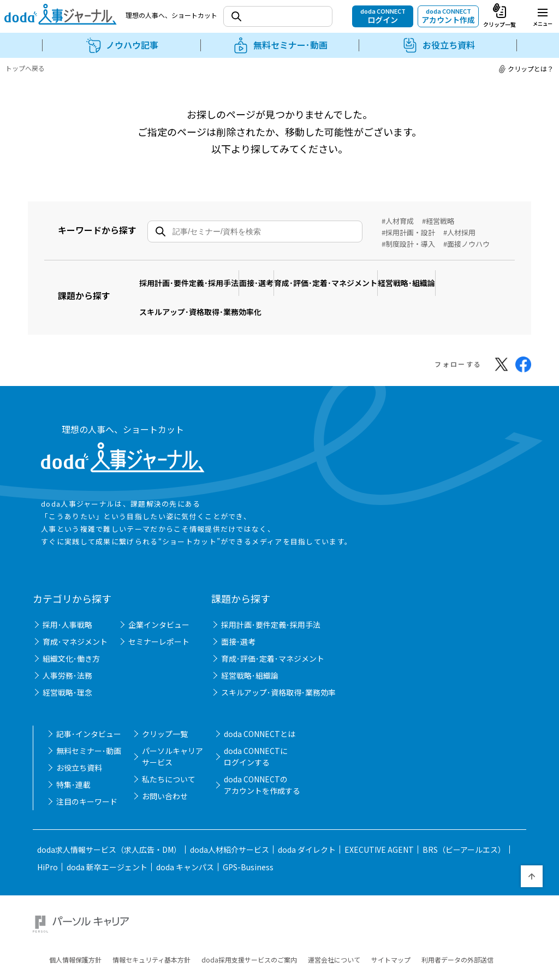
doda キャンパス (185, 843)
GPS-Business (248, 843)
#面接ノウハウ (466, 244)
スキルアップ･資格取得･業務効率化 (208, 293)
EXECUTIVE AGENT (379, 825)
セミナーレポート (159, 617)
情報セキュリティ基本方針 (151, 923)
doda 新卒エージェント (107, 843)
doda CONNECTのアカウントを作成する (262, 761)
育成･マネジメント (75, 617)
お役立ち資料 (79, 744)
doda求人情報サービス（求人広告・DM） (109, 825)
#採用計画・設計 (408, 232)
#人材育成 (398, 221)
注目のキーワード (87, 777)
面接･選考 (279, 276)
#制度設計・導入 (408, 244)
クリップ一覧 (165, 710)
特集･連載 (73, 761)
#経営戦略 (438, 221)
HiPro (47, 843)
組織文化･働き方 (71, 634)
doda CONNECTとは (260, 710)
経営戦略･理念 (67, 668)
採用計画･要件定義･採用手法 (197, 276)
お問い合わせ (165, 772)
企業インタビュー (159, 601)
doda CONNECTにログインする (256, 732)
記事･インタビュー (89, 710)
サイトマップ (391, 923)
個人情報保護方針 (75, 923)
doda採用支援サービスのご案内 (249, 923)
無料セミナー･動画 (89, 727)
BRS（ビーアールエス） (464, 825)
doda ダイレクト (307, 825)
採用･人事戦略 (67, 601)
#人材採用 (459, 232)
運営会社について (334, 923)
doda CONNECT (383, 16)
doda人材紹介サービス (230, 825)
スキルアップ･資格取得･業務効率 (278, 668)
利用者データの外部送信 (457, 923)
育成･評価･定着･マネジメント (364, 276)
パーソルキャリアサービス (173, 732)
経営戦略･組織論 (460, 276)
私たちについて (169, 755)
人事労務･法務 (67, 651)
